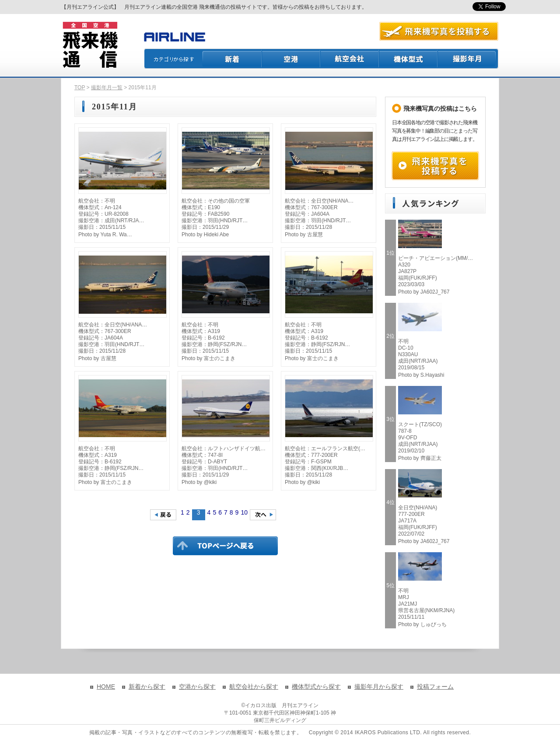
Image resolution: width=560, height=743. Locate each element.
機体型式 (409, 59)
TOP (80, 88)
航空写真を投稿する (439, 31)
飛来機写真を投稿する (435, 166)
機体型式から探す (316, 687)
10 (244, 512)
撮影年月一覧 (107, 88)
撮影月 (468, 59)
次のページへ (263, 515)
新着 (232, 59)
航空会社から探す (254, 687)
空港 (291, 59)
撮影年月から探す (379, 687)
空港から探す (197, 687)
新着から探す (147, 687)
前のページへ (163, 515)
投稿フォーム (435, 687)
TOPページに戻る (225, 546)
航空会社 (350, 59)
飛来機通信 (90, 45)
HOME (106, 687)
